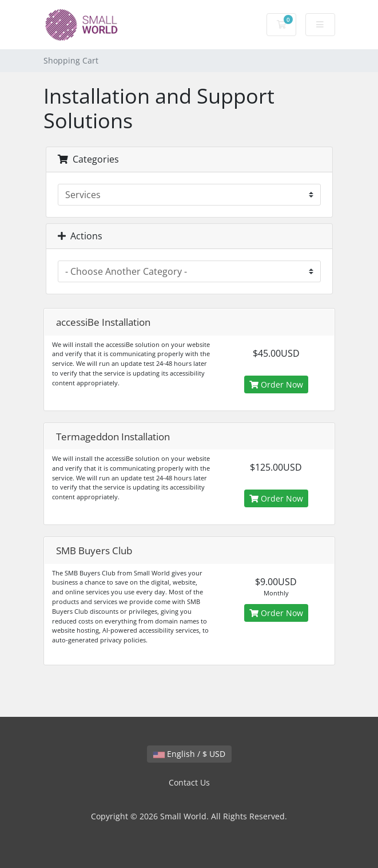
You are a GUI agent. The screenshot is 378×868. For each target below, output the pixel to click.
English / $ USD (189, 754)
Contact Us (189, 782)
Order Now (276, 384)
